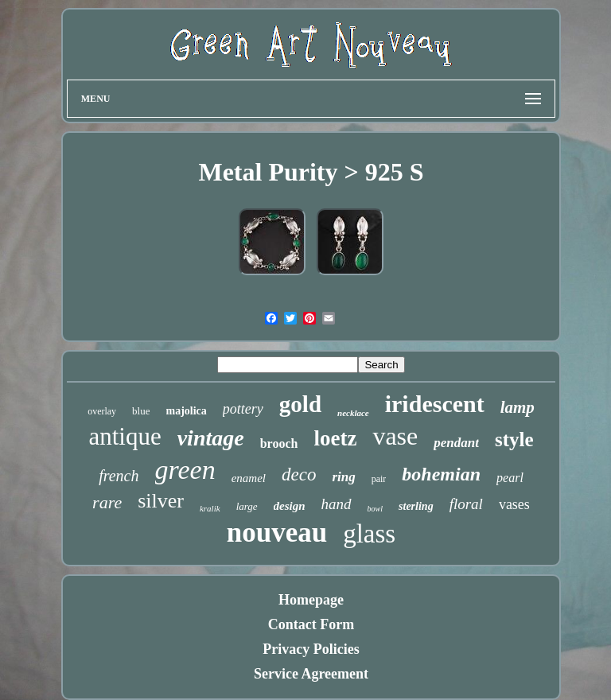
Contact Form (311, 624)
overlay (102, 411)
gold (300, 404)
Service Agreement (311, 674)
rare (107, 502)
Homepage (311, 600)
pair (379, 479)
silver (161, 501)
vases (514, 504)
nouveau (277, 533)
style (514, 439)
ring (343, 477)
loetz (335, 438)
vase (395, 436)
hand (337, 504)
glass (369, 534)
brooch (279, 443)
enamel (249, 478)
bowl (375, 509)
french (119, 476)
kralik (210, 508)
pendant (456, 443)
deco (299, 474)
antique (125, 436)
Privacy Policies (311, 649)
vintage (211, 438)
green (185, 470)
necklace (353, 413)
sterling (416, 506)
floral (466, 504)
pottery (243, 409)
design (290, 506)
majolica (187, 411)
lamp (518, 407)
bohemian (441, 474)
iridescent (435, 404)
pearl (510, 478)
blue (141, 411)
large (247, 506)
